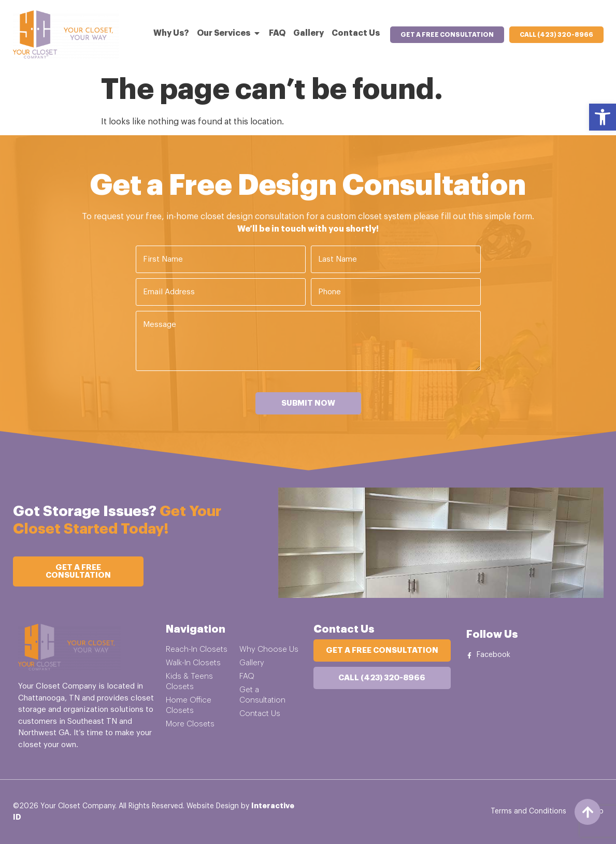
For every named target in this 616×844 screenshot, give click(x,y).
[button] (603, 117)
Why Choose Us (269, 649)
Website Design (213, 806)
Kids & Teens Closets (189, 682)
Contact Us (260, 714)
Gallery (252, 663)
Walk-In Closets (193, 663)
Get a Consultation (262, 695)
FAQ (247, 676)
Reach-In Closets (197, 649)
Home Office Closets (189, 705)
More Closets (190, 724)
